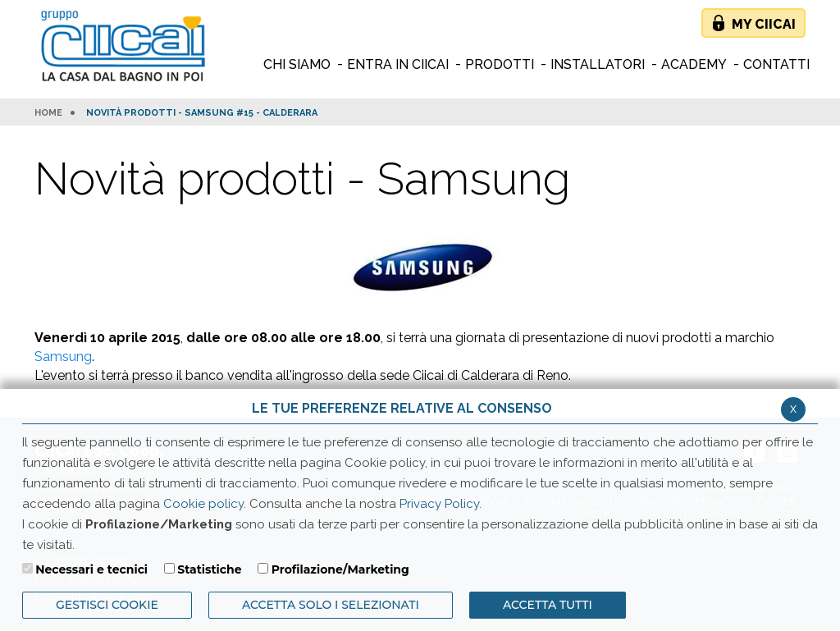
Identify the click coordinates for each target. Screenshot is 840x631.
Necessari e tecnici (91, 569)
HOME (48, 113)
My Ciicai (764, 24)
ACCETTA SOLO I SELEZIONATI (331, 605)
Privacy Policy (439, 504)
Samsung (63, 357)
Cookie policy (203, 504)
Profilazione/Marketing (340, 569)
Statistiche (209, 569)
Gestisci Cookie (107, 605)
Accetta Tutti (548, 605)
